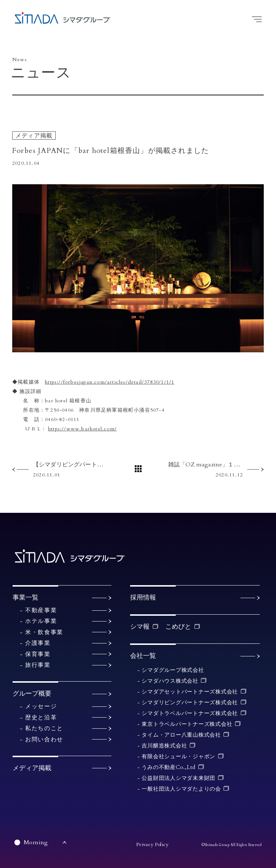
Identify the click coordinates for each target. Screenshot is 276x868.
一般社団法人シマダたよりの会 (181, 789)
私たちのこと (68, 728)
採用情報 (195, 598)
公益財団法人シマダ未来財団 (178, 778)
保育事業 (68, 654)
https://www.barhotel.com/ (82, 429)
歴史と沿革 (68, 718)
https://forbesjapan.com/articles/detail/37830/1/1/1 (110, 382)
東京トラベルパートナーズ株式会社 (187, 724)
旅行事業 (68, 665)
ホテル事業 (68, 621)
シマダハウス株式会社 (170, 681)
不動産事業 (68, 610)
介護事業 (68, 643)
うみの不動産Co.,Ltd (169, 767)
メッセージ (68, 706)
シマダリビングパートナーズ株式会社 (190, 702)
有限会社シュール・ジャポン (178, 756)
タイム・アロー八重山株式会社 (181, 735)
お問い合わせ (68, 740)
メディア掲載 (62, 768)
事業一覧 (62, 598)
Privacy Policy (152, 844)
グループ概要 (62, 694)
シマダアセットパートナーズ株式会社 (190, 692)
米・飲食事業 (68, 632)
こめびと (178, 627)
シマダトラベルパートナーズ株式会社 (190, 713)
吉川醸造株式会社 (164, 746)
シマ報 (140, 627)
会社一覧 (195, 656)
